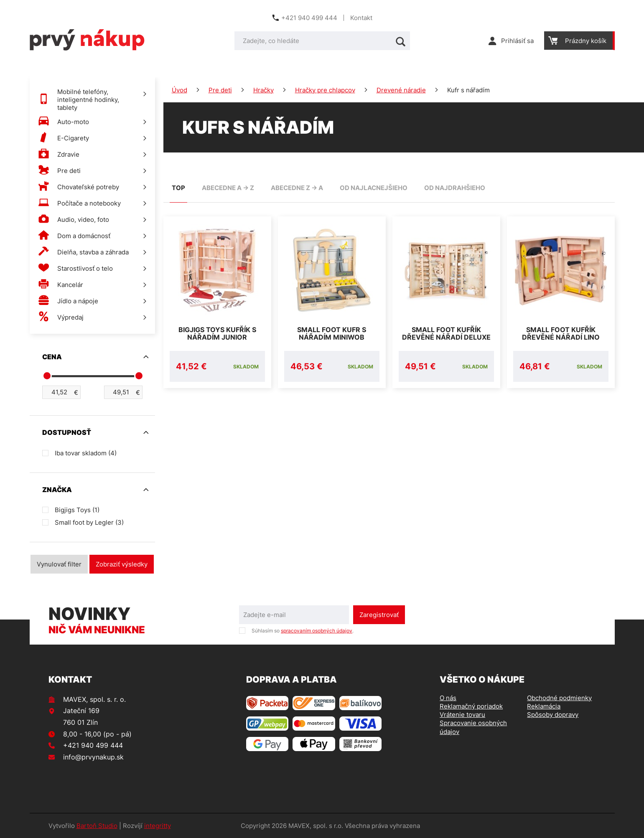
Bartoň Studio (97, 826)
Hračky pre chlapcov (325, 90)
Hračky (263, 90)
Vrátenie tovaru (462, 715)
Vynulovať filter (59, 564)
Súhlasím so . (303, 631)
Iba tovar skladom (86, 453)
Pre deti (220, 90)
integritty (158, 826)
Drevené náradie (401, 90)
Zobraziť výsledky (122, 564)
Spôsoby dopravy (553, 715)
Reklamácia (544, 706)
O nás (448, 698)
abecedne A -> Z (228, 188)
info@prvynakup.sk (93, 757)
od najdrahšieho (455, 188)
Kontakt (361, 18)
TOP (178, 188)
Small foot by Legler (89, 522)
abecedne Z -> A (297, 188)
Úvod (179, 90)
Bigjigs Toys (77, 510)
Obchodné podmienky (559, 698)
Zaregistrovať (379, 615)
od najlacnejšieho (374, 188)
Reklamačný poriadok (471, 706)
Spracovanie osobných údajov (473, 727)
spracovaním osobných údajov (317, 631)
